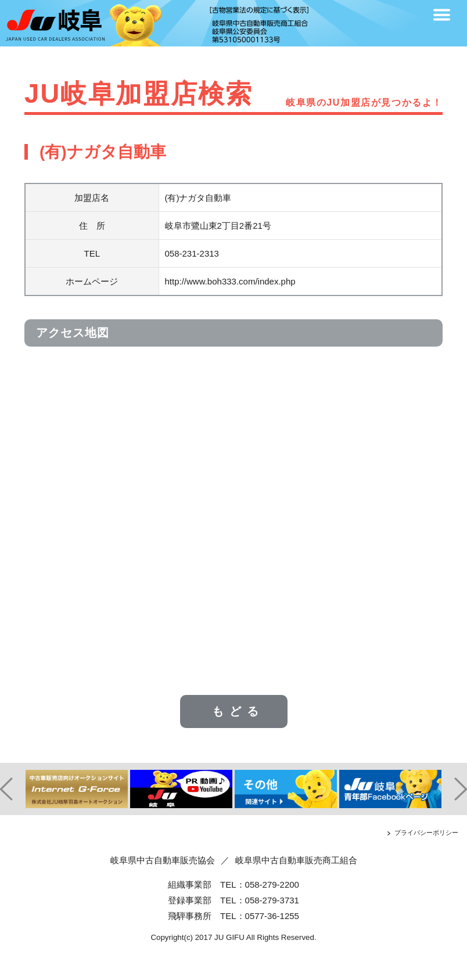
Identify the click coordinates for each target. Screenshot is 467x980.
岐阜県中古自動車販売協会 (163, 860)
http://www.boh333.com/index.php (230, 281)
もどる (238, 711)
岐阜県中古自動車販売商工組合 (296, 860)
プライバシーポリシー (426, 833)
